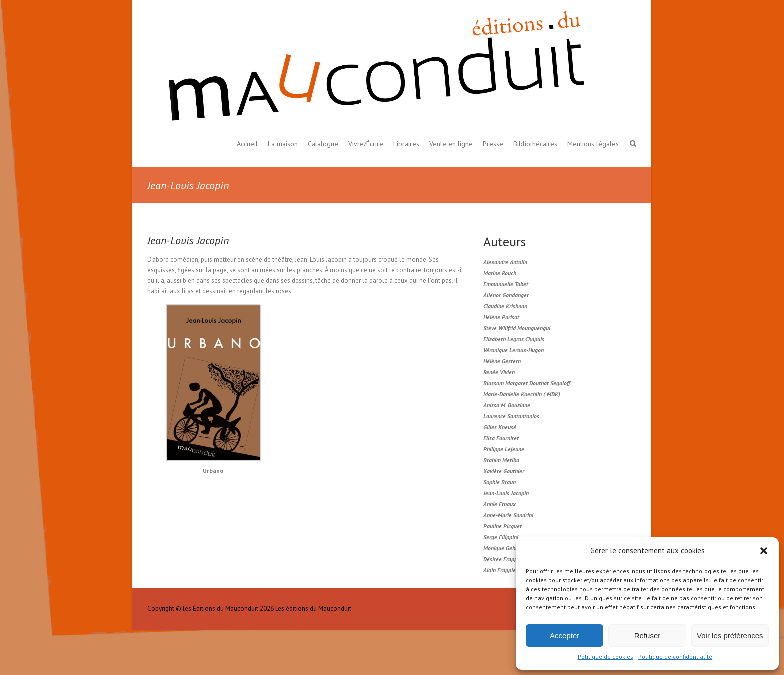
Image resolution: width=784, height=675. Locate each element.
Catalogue (323, 144)
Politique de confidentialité (675, 657)
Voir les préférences (730, 636)
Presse (493, 144)
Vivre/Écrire (366, 144)
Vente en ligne (451, 144)
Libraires (406, 144)
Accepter (565, 636)
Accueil (247, 144)
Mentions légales (593, 144)
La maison (283, 144)
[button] (764, 551)
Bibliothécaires (535, 144)
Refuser (648, 636)
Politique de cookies (606, 657)
